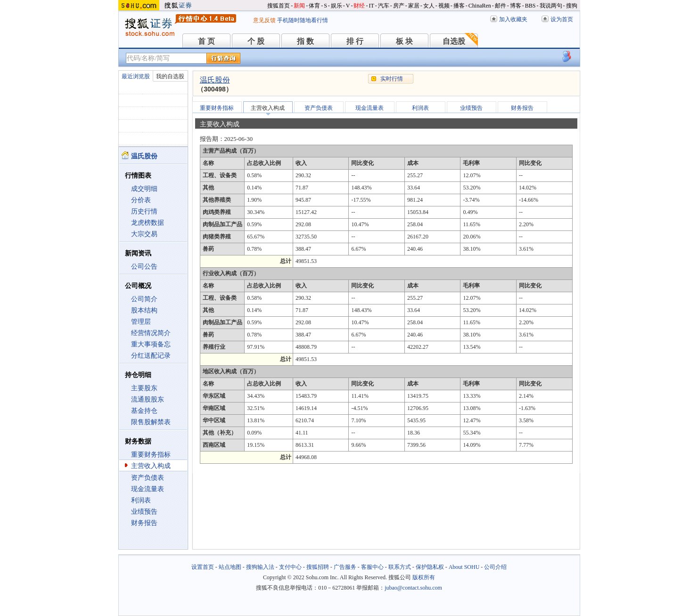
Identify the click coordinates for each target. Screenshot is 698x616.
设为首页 (562, 19)
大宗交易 (144, 234)
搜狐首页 (279, 6)
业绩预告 (144, 512)
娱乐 (337, 6)
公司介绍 (495, 567)
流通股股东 (148, 399)
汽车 (384, 6)
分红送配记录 (151, 356)
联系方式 (400, 567)
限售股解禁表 (151, 422)
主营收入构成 (151, 466)
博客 (516, 6)
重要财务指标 (151, 455)
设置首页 (203, 567)
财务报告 (144, 523)
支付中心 (290, 567)
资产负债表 (148, 478)
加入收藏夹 (513, 19)
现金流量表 (148, 489)
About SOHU (464, 567)
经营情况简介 (151, 333)
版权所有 (424, 577)
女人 (429, 6)
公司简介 (144, 299)
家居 (414, 6)
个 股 (256, 41)
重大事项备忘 (151, 344)
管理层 (141, 322)
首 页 (206, 41)
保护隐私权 (430, 567)
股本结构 (144, 310)
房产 (399, 6)
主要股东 (144, 388)
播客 (459, 6)
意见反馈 (264, 20)
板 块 (404, 41)
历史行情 (144, 211)
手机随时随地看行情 (303, 20)
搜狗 (572, 6)
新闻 (299, 6)
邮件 (501, 6)
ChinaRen (480, 6)
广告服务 (345, 567)
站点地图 (230, 567)
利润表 (141, 500)
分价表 (141, 200)
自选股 (454, 41)
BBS (530, 6)
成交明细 (144, 189)
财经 (359, 6)
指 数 (305, 41)
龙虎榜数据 (148, 223)
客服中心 (372, 567)
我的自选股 (170, 76)
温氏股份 (215, 80)
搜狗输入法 (260, 567)
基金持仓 (144, 411)
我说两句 (551, 6)
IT (371, 6)
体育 (314, 6)
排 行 (355, 41)
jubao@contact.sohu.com (413, 588)
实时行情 (392, 79)
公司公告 (144, 267)
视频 (444, 6)
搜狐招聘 (318, 567)
